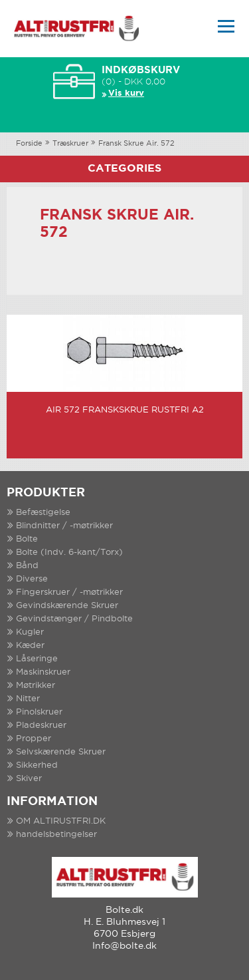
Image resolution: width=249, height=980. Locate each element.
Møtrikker (36, 686)
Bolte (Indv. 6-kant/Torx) (69, 553)
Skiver (29, 779)
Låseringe (37, 659)
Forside (29, 144)
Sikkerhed (37, 765)
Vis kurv (126, 93)
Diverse (32, 579)
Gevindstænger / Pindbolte (74, 619)
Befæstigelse (43, 513)
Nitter (28, 699)
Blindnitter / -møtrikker (64, 526)
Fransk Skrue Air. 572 (136, 144)
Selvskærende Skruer (61, 752)
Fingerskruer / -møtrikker (69, 592)
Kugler (30, 632)
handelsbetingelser (56, 835)
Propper (34, 739)
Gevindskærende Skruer (67, 606)
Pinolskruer (39, 712)
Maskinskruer (43, 672)
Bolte (27, 539)
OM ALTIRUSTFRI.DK (61, 821)
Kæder (30, 646)
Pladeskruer (41, 726)
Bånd (27, 566)
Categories (124, 169)
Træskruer (70, 144)
